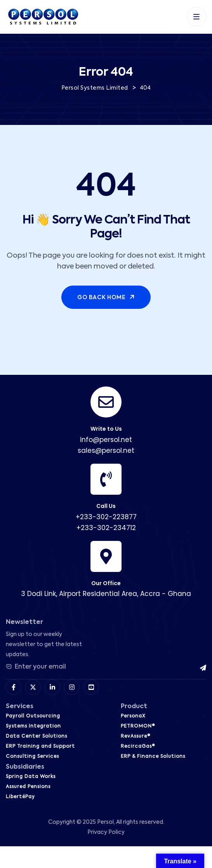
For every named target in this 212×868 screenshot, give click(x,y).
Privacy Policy (106, 832)
